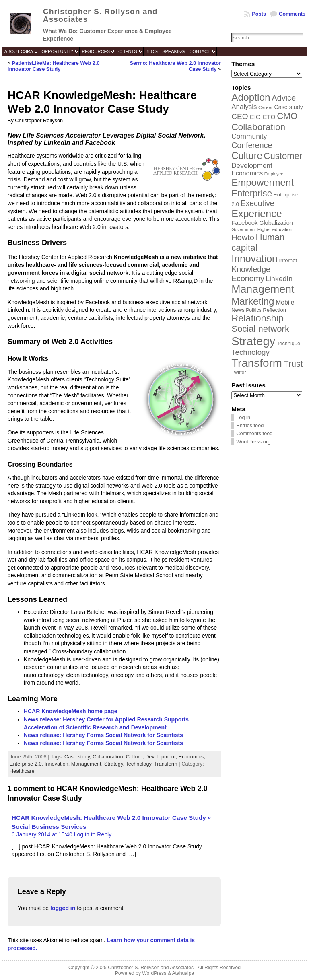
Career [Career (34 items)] (266, 107)
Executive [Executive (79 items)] (257, 203)
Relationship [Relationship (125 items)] (257, 318)
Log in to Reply (93, 834)
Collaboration (108, 757)
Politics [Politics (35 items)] (253, 310)
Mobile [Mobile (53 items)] (285, 302)
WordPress (154, 973)
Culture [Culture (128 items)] (247, 155)
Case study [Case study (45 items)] (288, 107)
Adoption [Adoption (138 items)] (251, 97)
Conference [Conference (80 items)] (252, 145)
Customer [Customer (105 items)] (283, 156)
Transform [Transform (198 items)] (257, 363)
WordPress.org (253, 442)
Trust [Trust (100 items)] (293, 364)
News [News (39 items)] (238, 310)
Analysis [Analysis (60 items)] (244, 107)
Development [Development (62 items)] (252, 165)
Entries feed (250, 425)
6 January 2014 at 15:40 (42, 834)
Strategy (114, 764)
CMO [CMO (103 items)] (287, 116)
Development (160, 757)
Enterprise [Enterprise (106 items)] (252, 193)
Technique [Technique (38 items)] (288, 343)
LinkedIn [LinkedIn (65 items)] (279, 279)
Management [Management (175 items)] (263, 289)
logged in (63, 908)
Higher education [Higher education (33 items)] (275, 229)
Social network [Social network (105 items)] (260, 329)
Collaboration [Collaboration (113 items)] (258, 127)
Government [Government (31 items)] (244, 229)
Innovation (57, 764)
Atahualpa (183, 973)
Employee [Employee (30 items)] (274, 174)
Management (86, 764)
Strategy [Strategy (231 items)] (253, 341)
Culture (134, 757)
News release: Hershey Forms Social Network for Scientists (103, 735)
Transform (166, 764)
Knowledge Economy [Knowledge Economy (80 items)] (251, 274)
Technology (138, 764)
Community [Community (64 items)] (249, 136)
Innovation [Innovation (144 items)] (254, 259)
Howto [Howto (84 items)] (243, 237)
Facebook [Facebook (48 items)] (244, 223)
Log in (243, 417)
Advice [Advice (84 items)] (284, 98)
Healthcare (22, 771)
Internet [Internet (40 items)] (288, 260)
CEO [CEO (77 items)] (240, 116)
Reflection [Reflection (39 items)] (274, 310)
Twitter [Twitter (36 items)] (239, 373)
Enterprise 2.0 (26, 764)
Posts (259, 14)
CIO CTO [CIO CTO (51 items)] (262, 117)
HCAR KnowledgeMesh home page (71, 711)
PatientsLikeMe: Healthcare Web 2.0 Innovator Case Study (54, 66)
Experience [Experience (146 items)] (256, 214)
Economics (191, 757)
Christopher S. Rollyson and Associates (100, 15)
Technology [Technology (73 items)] (250, 352)
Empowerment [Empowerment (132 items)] (263, 182)
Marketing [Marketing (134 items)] (253, 301)
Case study (77, 757)
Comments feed (254, 433)
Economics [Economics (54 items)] (247, 173)
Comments (292, 14)
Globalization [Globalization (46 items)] (276, 223)
